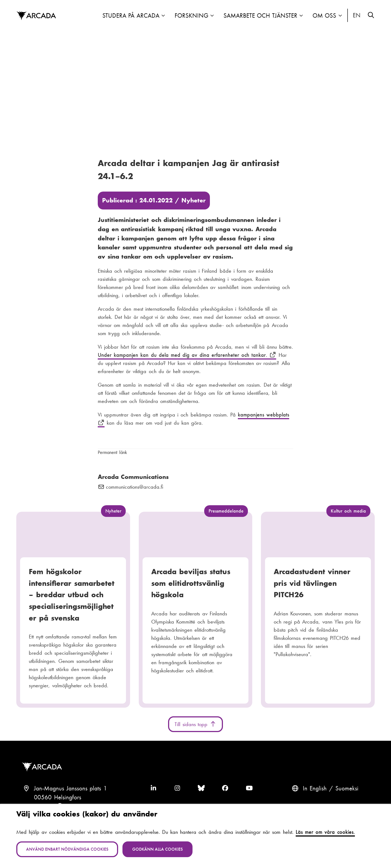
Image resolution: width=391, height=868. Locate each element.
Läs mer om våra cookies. (325, 832)
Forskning (191, 16)
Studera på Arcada (131, 16)
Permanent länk (112, 452)
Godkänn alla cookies (157, 849)
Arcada (43, 767)
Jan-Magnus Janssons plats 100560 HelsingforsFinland (70, 798)
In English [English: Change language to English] (357, 15)
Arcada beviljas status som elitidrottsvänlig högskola (191, 583)
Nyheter (193, 200)
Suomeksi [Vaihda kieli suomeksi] (347, 788)
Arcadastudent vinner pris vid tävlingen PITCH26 (312, 583)
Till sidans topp (195, 724)
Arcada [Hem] (36, 16)
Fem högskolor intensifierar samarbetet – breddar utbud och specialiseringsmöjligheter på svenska (71, 595)
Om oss (324, 16)
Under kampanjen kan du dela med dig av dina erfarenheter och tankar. (187, 355)
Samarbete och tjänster (260, 16)
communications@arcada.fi (135, 487)
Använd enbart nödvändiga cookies (67, 849)
